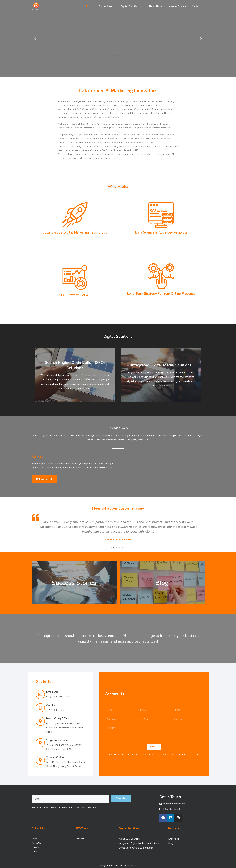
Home (90, 6)
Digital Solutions (132, 6)
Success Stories (177, 6)
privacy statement (68, 808)
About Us (155, 6)
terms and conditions (89, 808)
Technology (107, 6)
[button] (115, 55)
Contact (196, 6)
